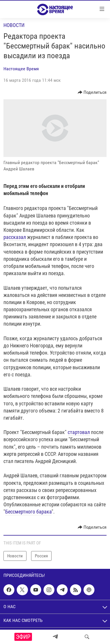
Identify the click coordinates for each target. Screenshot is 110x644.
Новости (14, 25)
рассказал (15, 237)
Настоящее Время (21, 69)
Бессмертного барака (28, 512)
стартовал (79, 432)
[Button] (92, 92)
